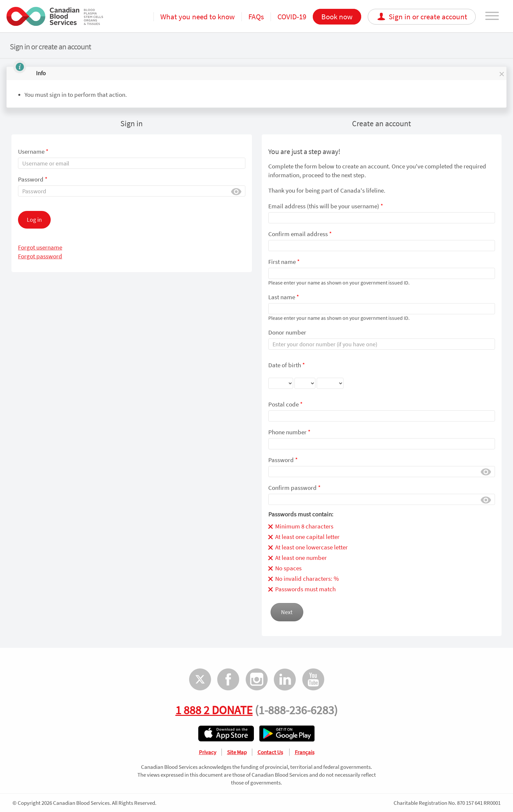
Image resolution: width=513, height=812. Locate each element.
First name (284, 262)
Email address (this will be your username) (326, 206)
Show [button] (236, 191)
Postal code (285, 404)
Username (33, 151)
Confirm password (294, 488)
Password (33, 179)
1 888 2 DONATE (214, 710)
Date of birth (306, 377)
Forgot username (40, 247)
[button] (501, 73)
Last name (284, 297)
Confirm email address (300, 234)
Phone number (289, 432)
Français (305, 752)
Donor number (287, 332)
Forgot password (40, 256)
